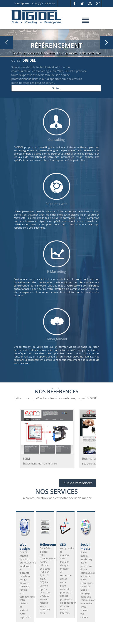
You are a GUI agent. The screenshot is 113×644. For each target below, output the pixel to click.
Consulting (56, 140)
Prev (23, 572)
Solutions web (56, 204)
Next (90, 572)
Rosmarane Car (94, 458)
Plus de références (78, 483)
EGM (26, 458)
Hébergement (56, 339)
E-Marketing (57, 272)
